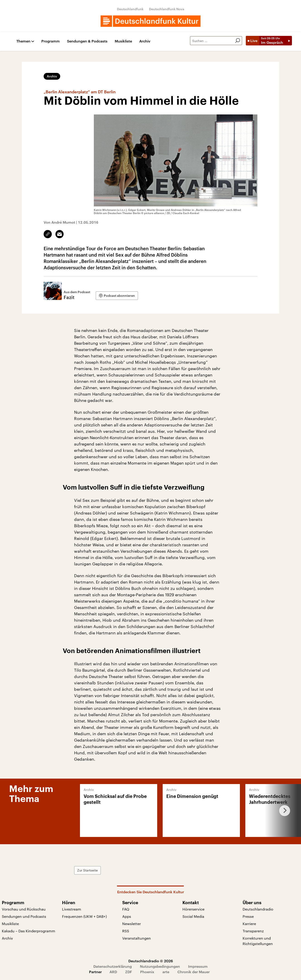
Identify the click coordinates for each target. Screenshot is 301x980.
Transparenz (253, 931)
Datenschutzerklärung (113, 966)
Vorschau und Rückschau (24, 909)
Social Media (193, 916)
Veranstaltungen (137, 938)
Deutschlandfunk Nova (167, 9)
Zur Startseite (87, 870)
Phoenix (147, 972)
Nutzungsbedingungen (160, 966)
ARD (113, 972)
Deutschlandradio (258, 909)
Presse (248, 916)
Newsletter (132, 924)
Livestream (72, 909)
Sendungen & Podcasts (87, 41)
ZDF (129, 972)
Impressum (198, 966)
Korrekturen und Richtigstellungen (258, 941)
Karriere (249, 924)
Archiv (145, 41)
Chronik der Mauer (194, 972)
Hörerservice (193, 909)
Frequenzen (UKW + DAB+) (84, 916)
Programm (51, 41)
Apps (127, 916)
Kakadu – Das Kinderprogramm (29, 931)
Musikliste (123, 41)
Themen (23, 41)
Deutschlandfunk (130, 9)
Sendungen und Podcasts (24, 916)
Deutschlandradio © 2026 (151, 961)
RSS (126, 931)
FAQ (126, 909)
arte (166, 972)
